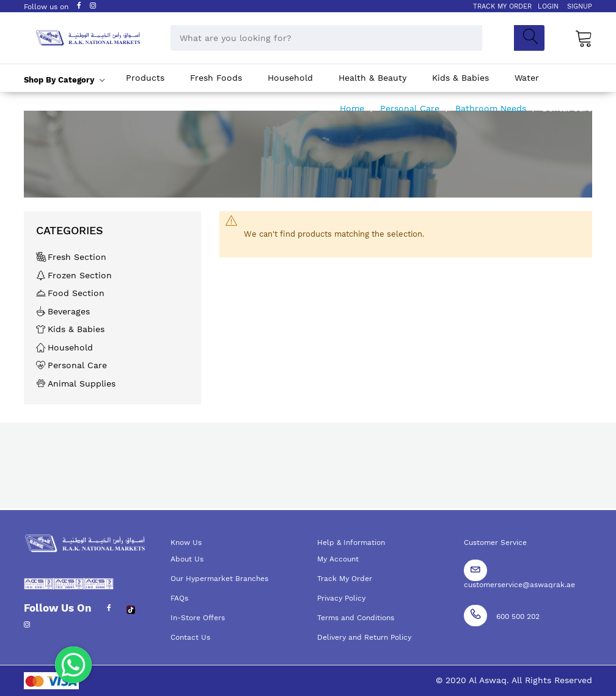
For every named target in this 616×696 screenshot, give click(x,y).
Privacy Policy (341, 598)
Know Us (186, 542)
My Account (338, 559)
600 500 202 (518, 616)
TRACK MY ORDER (502, 6)
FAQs (179, 598)
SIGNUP (580, 6)
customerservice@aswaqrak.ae (519, 585)
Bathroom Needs (492, 108)
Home (354, 108)
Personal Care (411, 108)
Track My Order (345, 579)
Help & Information (351, 542)
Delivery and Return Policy (364, 637)
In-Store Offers (198, 618)
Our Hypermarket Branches (219, 579)
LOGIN (548, 6)
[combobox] (326, 38)
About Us (187, 559)
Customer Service (495, 542)
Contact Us (190, 637)
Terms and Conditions (356, 618)
